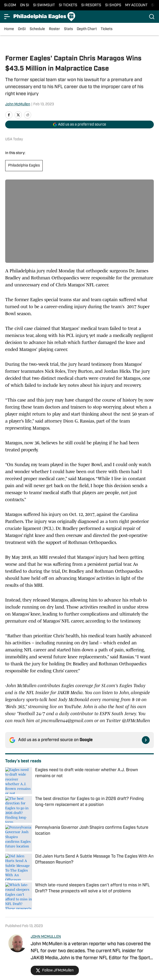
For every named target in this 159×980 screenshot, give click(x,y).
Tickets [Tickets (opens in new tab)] (107, 29)
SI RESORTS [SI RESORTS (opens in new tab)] (91, 5)
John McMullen (18, 104)
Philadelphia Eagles (24, 166)
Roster (55, 29)
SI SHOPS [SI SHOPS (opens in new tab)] (113, 5)
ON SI (25, 5)
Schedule (37, 29)
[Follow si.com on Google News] (146, 740)
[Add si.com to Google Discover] (79, 125)
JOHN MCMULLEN (46, 937)
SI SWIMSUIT (44, 5)
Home (9, 29)
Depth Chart (87, 29)
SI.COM (10, 5)
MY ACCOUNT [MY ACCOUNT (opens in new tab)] (136, 5)
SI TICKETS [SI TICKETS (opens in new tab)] (68, 5)
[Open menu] (7, 17)
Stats (68, 29)
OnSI (22, 29)
